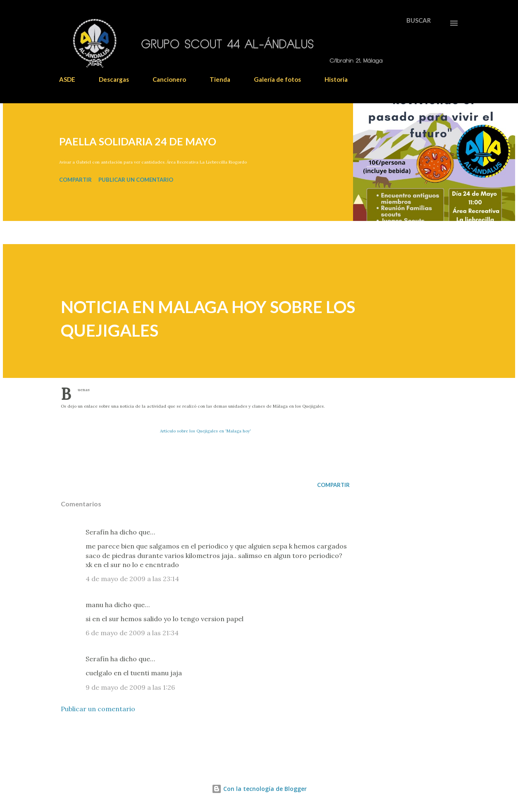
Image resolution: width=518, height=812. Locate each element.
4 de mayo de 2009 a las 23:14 (132, 579)
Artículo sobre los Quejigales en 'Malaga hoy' (205, 431)
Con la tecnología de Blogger (259, 789)
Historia (336, 79)
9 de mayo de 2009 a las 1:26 (130, 687)
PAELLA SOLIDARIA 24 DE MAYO (138, 141)
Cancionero (169, 79)
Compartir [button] (75, 180)
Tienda (220, 79)
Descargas (114, 79)
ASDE (67, 79)
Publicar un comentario (136, 180)
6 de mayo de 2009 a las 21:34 (132, 633)
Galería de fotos (277, 79)
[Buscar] (419, 20)
